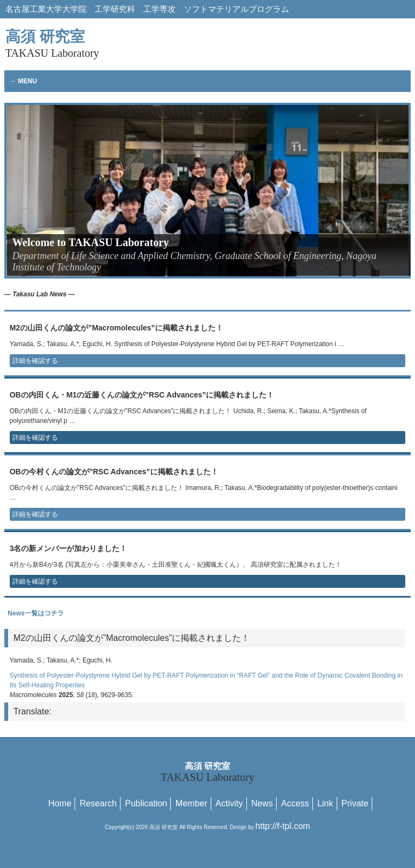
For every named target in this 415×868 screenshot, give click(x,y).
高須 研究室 (52, 44)
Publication (146, 803)
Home (60, 803)
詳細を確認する (35, 361)
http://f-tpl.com (283, 826)
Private (355, 803)
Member (192, 803)
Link (325, 803)
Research (98, 803)
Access (295, 803)
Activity (229, 803)
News (262, 803)
